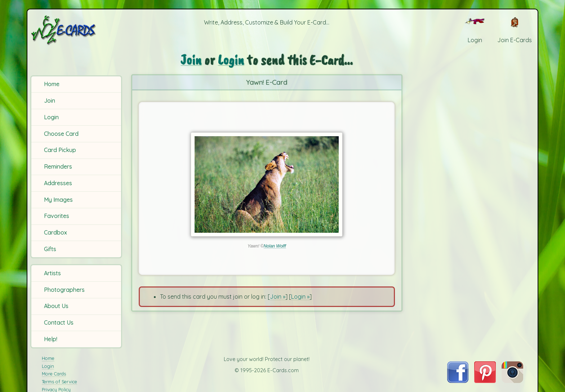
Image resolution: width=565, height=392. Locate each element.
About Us (56, 306)
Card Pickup (60, 150)
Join (50, 101)
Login (51, 117)
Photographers (64, 290)
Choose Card (61, 134)
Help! (51, 339)
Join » (278, 297)
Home (52, 84)
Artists (52, 273)
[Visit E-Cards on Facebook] (458, 381)
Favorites (57, 216)
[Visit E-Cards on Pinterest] (485, 381)
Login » (300, 297)
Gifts (50, 249)
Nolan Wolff (275, 246)
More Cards (54, 374)
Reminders (58, 166)
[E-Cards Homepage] (75, 30)
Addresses (58, 183)
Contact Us (59, 322)
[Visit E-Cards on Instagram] (512, 381)
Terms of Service (59, 382)
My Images (58, 200)
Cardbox (55, 232)
